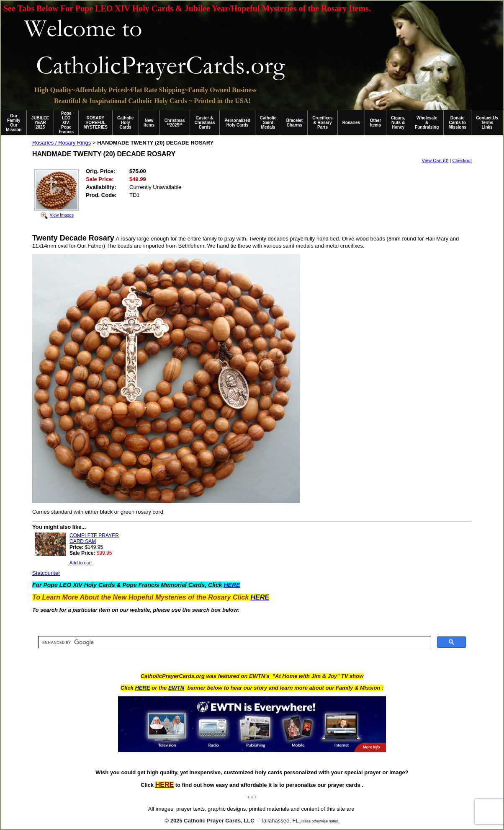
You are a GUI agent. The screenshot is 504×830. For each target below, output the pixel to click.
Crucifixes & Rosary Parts (322, 123)
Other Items (376, 123)
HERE (142, 688)
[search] (234, 642)
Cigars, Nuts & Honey (398, 123)
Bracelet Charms (294, 123)
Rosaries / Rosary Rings (62, 143)
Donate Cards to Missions (457, 123)
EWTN (176, 688)
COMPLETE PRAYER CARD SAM (94, 538)
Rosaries (351, 123)
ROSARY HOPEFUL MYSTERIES (95, 123)
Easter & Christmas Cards (205, 123)
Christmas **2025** (175, 123)
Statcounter (46, 573)
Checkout (462, 160)
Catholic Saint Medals (268, 123)
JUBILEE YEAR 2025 (40, 123)
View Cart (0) (435, 160)
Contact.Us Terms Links (487, 123)
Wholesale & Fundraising (427, 123)
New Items (149, 123)
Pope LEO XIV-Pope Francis (66, 123)
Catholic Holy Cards (125, 123)
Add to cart (81, 563)
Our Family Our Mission (14, 123)
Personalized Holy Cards (237, 123)
